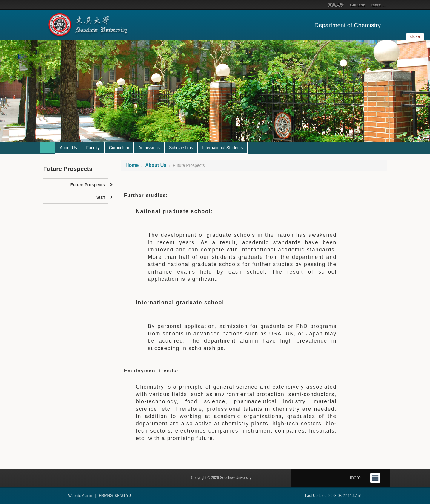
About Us (68, 148)
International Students (222, 148)
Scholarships (181, 148)
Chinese (358, 5)
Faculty (93, 148)
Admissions (149, 148)
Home (132, 165)
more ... (378, 5)
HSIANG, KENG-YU (115, 496)
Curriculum (119, 148)
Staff (100, 197)
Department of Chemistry (348, 25)
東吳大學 (336, 5)
